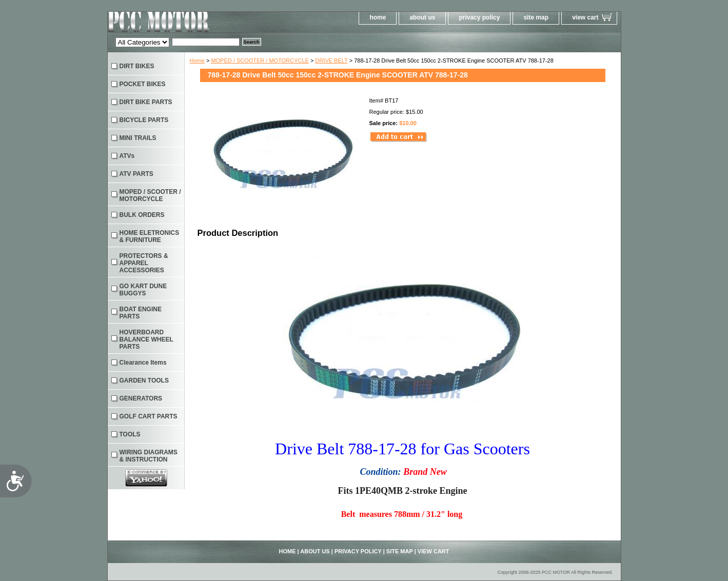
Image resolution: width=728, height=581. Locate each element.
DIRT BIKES (137, 66)
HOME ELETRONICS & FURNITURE (150, 236)
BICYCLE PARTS (144, 120)
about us (422, 17)
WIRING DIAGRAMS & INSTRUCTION (149, 456)
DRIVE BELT (331, 61)
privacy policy (479, 17)
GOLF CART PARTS (149, 416)
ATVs (127, 156)
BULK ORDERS (142, 215)
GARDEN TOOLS (144, 380)
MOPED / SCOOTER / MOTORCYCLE (260, 61)
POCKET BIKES (143, 84)
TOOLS (130, 434)
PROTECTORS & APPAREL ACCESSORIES (144, 263)
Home (197, 61)
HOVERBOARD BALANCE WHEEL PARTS (146, 339)
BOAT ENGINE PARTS (141, 313)
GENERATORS (141, 398)
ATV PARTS (136, 174)
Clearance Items (143, 363)
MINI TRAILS (138, 138)
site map (536, 17)
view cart (585, 17)
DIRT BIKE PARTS (146, 102)
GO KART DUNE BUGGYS (143, 290)
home (378, 17)
